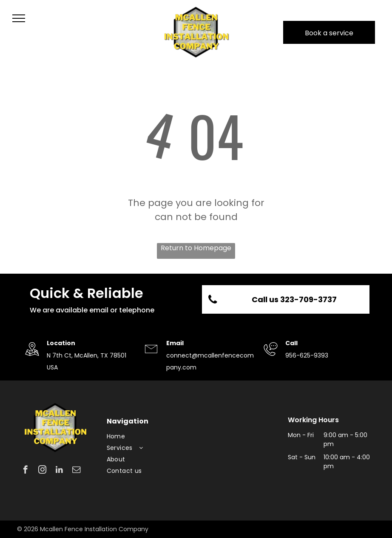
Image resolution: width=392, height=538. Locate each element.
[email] (76, 471)
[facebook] (25, 471)
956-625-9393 (307, 355)
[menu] (19, 18)
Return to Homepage (196, 248)
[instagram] (42, 471)
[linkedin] (59, 471)
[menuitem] (148, 436)
